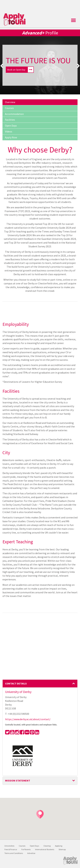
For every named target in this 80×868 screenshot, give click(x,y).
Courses (9, 108)
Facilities (10, 120)
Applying (59, 846)
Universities (9, 846)
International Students (45, 849)
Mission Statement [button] (40, 780)
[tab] (40, 684)
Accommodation (14, 114)
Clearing (47, 846)
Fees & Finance (11, 849)
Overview (10, 102)
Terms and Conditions (14, 853)
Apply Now (11, 137)
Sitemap (62, 849)
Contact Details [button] (40, 683)
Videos (9, 131)
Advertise (31, 853)
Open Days (11, 126)
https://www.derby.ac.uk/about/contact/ (28, 719)
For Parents (26, 849)
